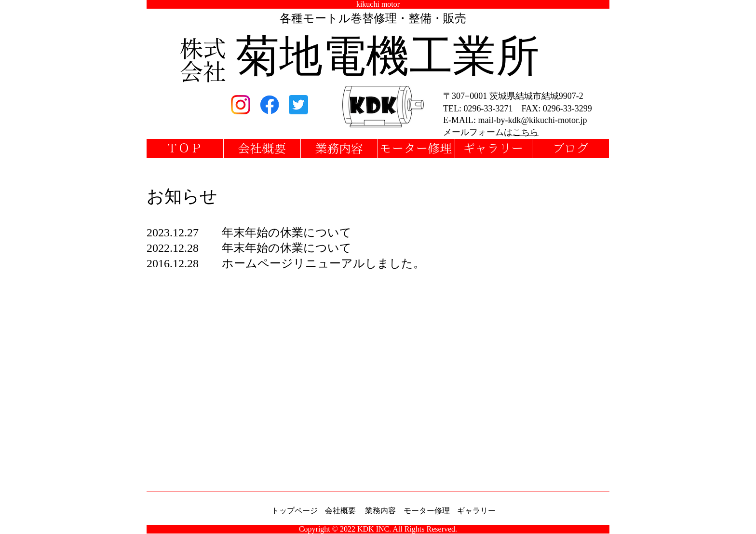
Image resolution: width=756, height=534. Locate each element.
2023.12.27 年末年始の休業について (249, 233)
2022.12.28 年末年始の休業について (249, 248)
